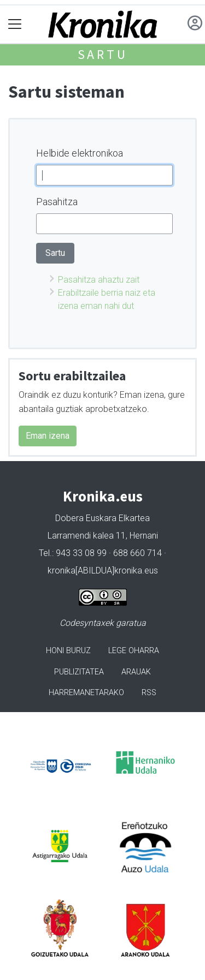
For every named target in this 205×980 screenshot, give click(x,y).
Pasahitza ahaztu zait (99, 280)
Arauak (136, 672)
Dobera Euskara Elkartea (102, 518)
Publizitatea (79, 672)
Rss (149, 693)
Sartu (103, 54)
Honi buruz (68, 651)
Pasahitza (57, 202)
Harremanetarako (86, 693)
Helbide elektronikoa (80, 153)
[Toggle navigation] (15, 24)
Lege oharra (134, 651)
